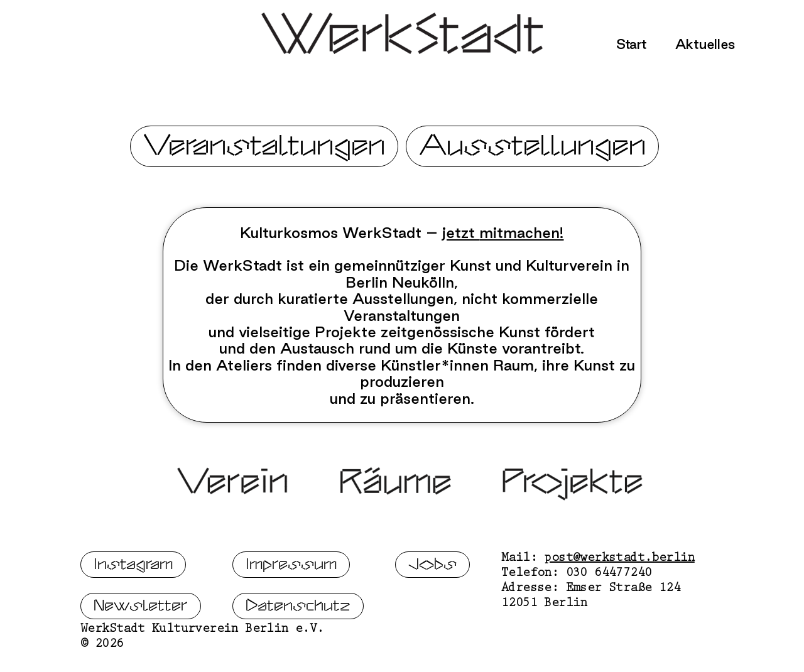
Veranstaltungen (264, 146)
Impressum (291, 606)
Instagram (133, 606)
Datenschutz (298, 648)
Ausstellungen (532, 146)
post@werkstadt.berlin (619, 601)
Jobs (432, 606)
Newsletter (141, 648)
